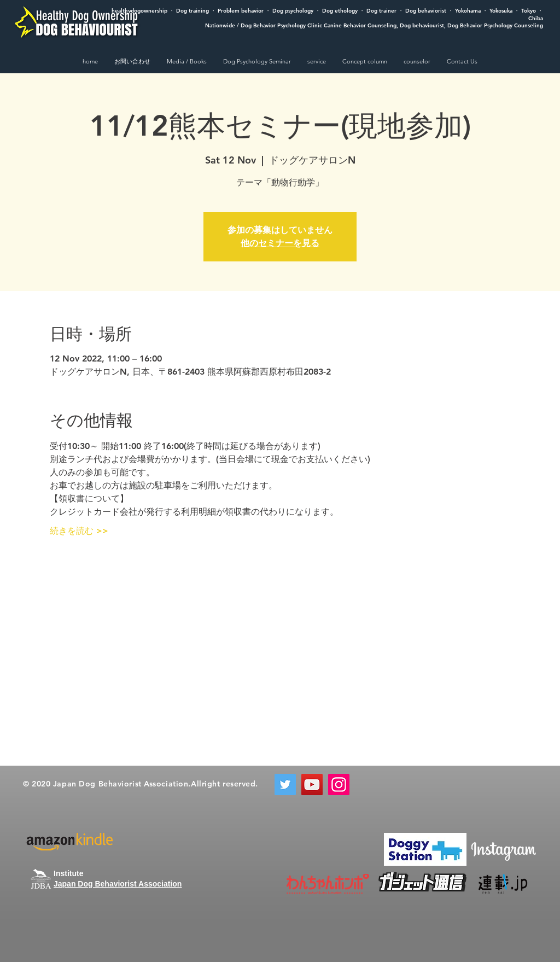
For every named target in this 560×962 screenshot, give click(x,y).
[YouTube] (312, 785)
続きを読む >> (79, 531)
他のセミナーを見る (280, 243)
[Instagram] (339, 785)
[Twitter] (285, 785)
